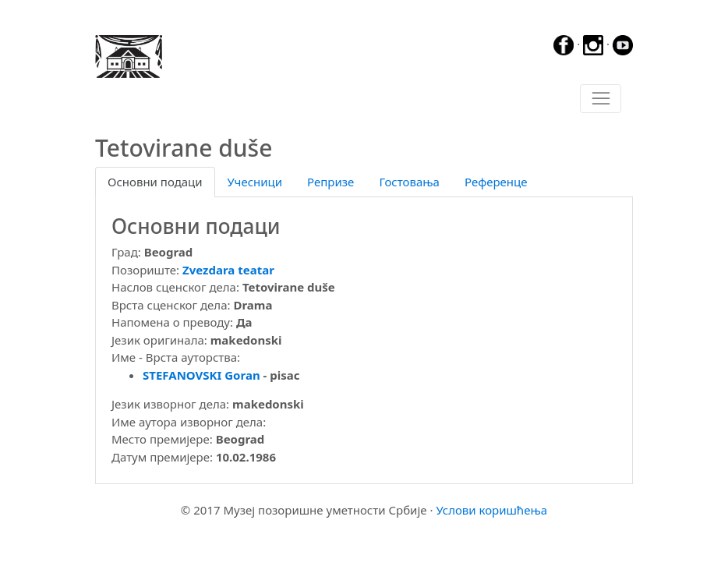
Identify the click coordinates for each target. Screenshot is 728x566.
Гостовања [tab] (409, 182)
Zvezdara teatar (228, 270)
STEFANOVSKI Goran (201, 375)
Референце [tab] (496, 182)
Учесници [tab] (255, 182)
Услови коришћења (491, 510)
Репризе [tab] (330, 182)
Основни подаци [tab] (155, 182)
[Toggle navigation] (601, 99)
